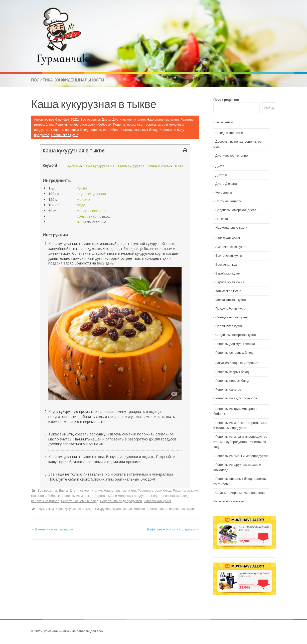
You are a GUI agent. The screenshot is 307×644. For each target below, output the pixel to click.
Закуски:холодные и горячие (237, 363)
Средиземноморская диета (236, 210)
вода (81, 205)
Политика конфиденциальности (68, 80)
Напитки (222, 219)
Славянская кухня (65, 135)
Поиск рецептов (226, 100)
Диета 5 (221, 175)
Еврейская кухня (228, 273)
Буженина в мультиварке (52, 529)
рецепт (152, 509)
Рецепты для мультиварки (235, 344)
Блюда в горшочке (229, 133)
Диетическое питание (129, 119)
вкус (41, 509)
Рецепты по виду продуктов (121, 501)
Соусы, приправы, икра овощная (240, 493)
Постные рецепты (229, 201)
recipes (49, 119)
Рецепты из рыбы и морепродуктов (242, 456)
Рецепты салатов (228, 389)
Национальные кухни (163, 119)
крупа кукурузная (91, 194)
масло (127, 509)
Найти (269, 108)
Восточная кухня (228, 265)
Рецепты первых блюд (232, 381)
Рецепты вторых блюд (155, 490)
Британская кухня (229, 256)
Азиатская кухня (228, 238)
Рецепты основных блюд (138, 130)
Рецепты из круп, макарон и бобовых (83, 124)
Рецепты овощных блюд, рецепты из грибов (84, 130)
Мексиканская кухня (231, 300)
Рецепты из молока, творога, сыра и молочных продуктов (106, 496)
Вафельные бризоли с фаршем (173, 529)
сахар (163, 509)
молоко (165, 165)
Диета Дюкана (226, 184)
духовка (74, 165)
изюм (81, 222)
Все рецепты (90, 119)
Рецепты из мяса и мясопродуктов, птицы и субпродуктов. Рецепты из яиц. (241, 442)
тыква (178, 165)
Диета (106, 119)
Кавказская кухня (228, 291)
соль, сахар (87, 216)
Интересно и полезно (229, 501)
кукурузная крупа (108, 509)
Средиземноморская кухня (236, 335)
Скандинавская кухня (232, 317)
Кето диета (224, 192)
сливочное (177, 509)
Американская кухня (231, 247)
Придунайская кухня (231, 308)
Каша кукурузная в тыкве (105, 165)
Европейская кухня (230, 282)
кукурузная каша (142, 165)
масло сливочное (92, 211)
